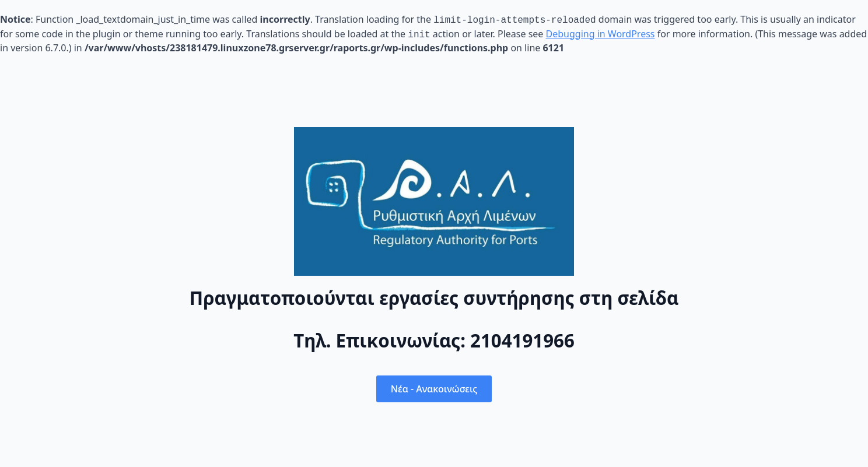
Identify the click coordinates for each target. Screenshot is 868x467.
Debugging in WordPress (601, 33)
